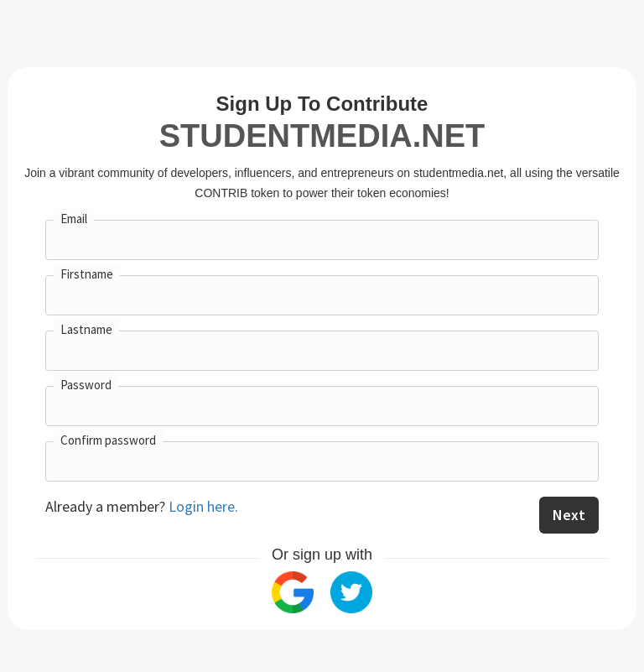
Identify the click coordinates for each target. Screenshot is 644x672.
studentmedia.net (322, 136)
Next (569, 515)
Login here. (203, 506)
